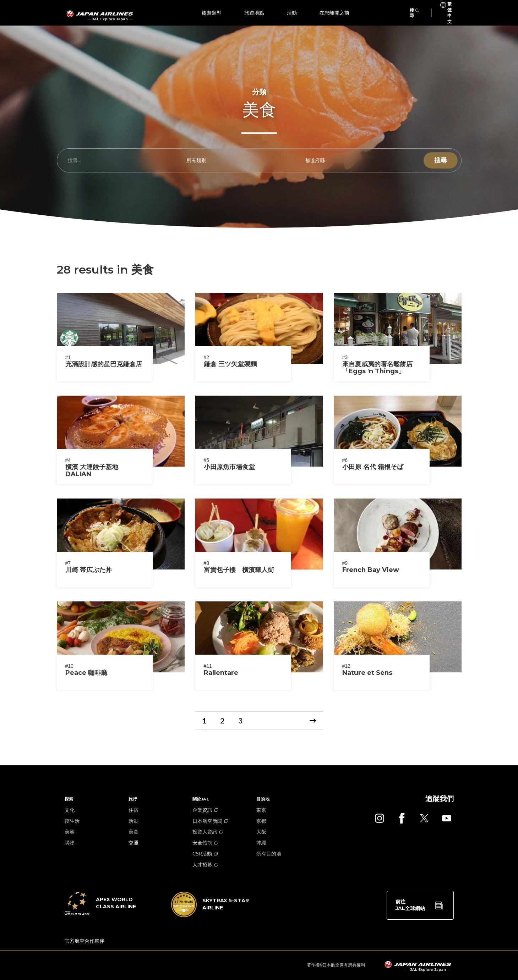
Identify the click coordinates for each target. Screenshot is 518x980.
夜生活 (72, 821)
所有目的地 (269, 854)
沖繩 (261, 843)
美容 (70, 832)
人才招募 (202, 865)
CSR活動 (202, 854)
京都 (261, 821)
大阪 (261, 832)
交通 (133, 843)
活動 (292, 13)
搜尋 (414, 13)
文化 (70, 810)
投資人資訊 (205, 832)
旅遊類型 (212, 13)
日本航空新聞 (207, 821)
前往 (410, 905)
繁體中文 (449, 5)
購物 (70, 843)
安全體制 (202, 843)
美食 (133, 832)
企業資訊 (202, 810)
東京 (261, 810)
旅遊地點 (254, 13)
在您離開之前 (334, 13)
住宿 (133, 810)
